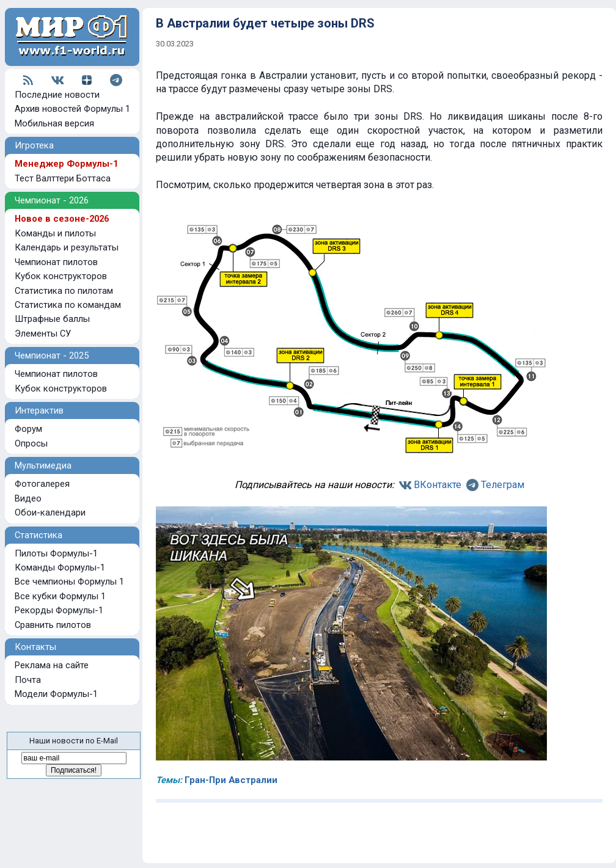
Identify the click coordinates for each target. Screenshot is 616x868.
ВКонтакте (438, 485)
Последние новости (57, 95)
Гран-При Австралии (231, 780)
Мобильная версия (54, 123)
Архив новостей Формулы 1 (72, 109)
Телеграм (503, 485)
